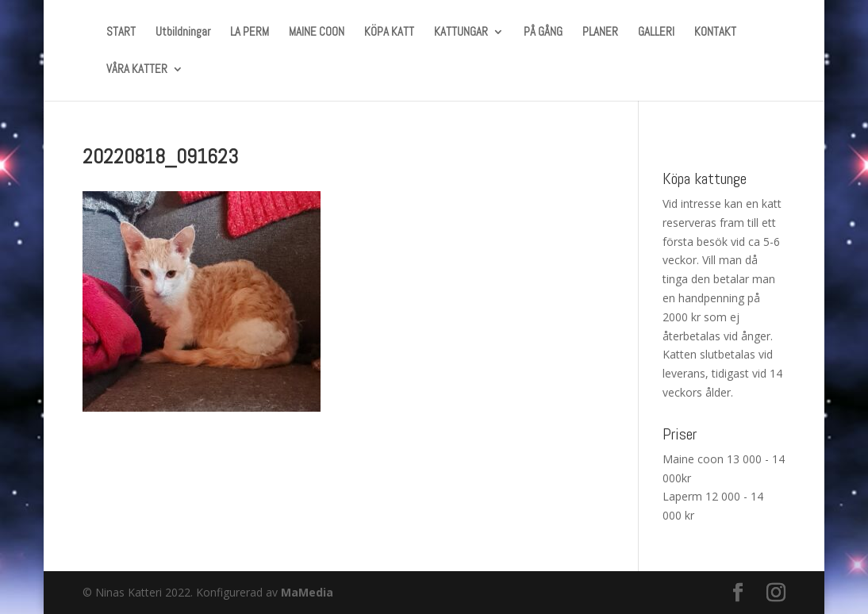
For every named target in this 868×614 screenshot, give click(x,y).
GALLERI (656, 33)
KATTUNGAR (461, 33)
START (121, 33)
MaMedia (307, 592)
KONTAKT (715, 33)
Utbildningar (183, 33)
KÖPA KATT (389, 33)
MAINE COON (317, 33)
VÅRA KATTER (137, 70)
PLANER (600, 33)
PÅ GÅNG (543, 33)
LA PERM (250, 33)
